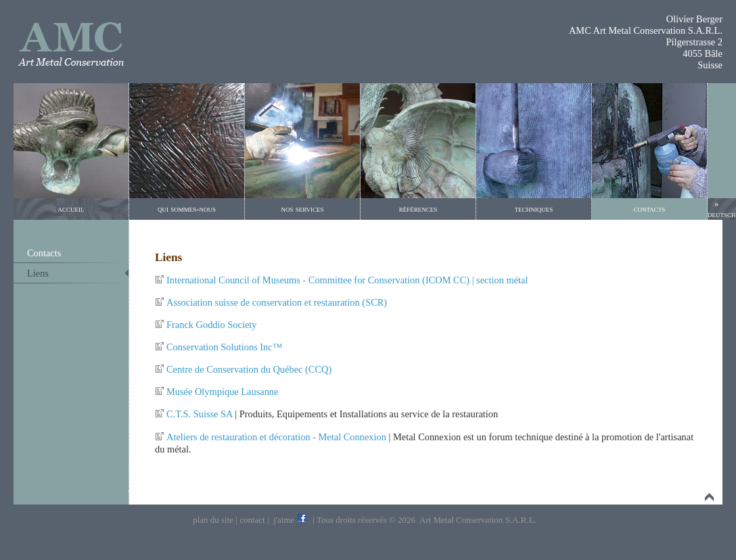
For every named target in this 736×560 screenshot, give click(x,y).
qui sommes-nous (187, 209)
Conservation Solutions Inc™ (224, 347)
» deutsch (722, 209)
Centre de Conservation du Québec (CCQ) (249, 369)
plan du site (214, 520)
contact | (254, 520)
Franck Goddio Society (212, 325)
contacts (650, 209)
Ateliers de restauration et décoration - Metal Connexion (276, 437)
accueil (71, 209)
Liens (38, 273)
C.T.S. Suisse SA (200, 414)
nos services (302, 209)
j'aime (284, 520)
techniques (534, 209)
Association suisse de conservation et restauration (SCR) (277, 302)
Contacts (44, 253)
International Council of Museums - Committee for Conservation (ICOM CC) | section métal (347, 280)
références (418, 209)
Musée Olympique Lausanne (222, 392)
